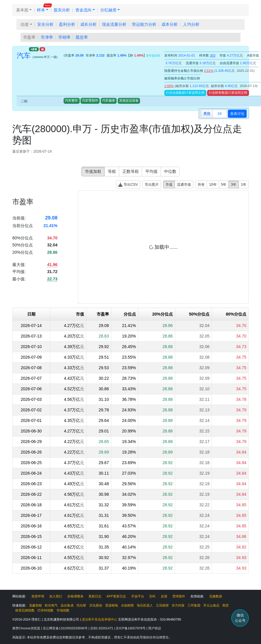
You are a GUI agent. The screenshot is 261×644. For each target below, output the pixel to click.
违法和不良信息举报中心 (99, 619)
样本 (41, 10)
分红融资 (108, 10)
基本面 (22, 10)
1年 (244, 185)
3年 (234, 185)
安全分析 (45, 24)
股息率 (82, 37)
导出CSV (128, 185)
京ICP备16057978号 (131, 628)
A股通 (34, 49)
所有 (201, 185)
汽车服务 (109, 100)
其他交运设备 (129, 100)
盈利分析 (67, 24)
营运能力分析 (144, 24)
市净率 (47, 37)
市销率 (64, 37)
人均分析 (191, 24)
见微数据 (216, 596)
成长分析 (88, 24)
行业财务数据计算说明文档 (228, 93)
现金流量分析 (114, 24)
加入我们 (56, 596)
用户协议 (155, 628)
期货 (226, 605)
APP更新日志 (116, 596)
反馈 (164, 596)
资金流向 (83, 10)
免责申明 (38, 596)
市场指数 (63, 610)
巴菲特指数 (46, 610)
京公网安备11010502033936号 (66, 628)
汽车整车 (71, 100)
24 (220, 114)
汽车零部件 (90, 100)
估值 (25, 24)
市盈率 (29, 37)
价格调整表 (75, 596)
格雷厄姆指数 (25, 610)
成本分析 (170, 24)
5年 (224, 185)
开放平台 (138, 596)
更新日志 (95, 596)
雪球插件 (179, 596)
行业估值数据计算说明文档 (185, 93)
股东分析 (62, 10)
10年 (213, 185)
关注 (207, 114)
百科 (152, 596)
